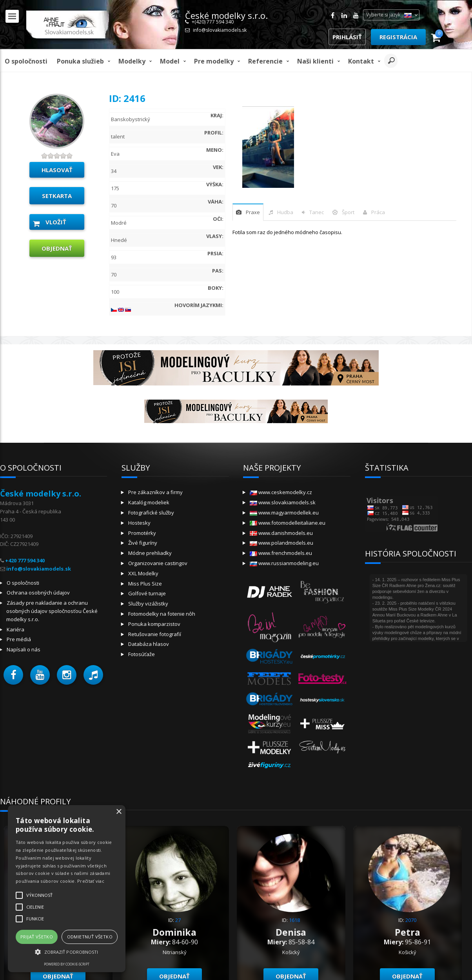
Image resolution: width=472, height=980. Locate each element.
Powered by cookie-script (67, 964)
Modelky (132, 61)
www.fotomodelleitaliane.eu (288, 523)
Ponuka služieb (80, 61)
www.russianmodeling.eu (284, 563)
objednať (57, 248)
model (170, 61)
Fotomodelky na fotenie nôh (162, 614)
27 (178, 920)
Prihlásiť (347, 37)
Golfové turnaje (147, 593)
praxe (253, 212)
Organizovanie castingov (158, 563)
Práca (378, 212)
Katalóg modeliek (149, 502)
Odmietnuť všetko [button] (90, 937)
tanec (317, 212)
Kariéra (15, 629)
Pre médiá (19, 639)
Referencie (265, 61)
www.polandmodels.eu (281, 543)
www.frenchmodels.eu (281, 553)
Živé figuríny (143, 543)
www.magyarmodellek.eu (284, 513)
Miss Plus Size (145, 584)
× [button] (119, 812)
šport (348, 212)
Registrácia (398, 37)
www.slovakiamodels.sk (283, 502)
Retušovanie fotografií (155, 634)
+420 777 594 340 (25, 560)
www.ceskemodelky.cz (281, 492)
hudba (285, 212)
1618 (294, 920)
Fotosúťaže (142, 654)
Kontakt (361, 61)
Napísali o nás (24, 649)
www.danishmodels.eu (281, 533)
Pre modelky (214, 61)
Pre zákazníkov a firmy (155, 492)
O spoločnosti (26, 61)
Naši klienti (315, 61)
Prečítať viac (91, 881)
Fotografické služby (151, 513)
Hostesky (139, 523)
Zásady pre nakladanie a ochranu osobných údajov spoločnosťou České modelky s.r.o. (52, 611)
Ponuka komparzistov (154, 624)
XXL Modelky (143, 573)
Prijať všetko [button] (37, 937)
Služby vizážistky (148, 604)
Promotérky (142, 533)
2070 (411, 920)
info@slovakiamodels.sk (220, 30)
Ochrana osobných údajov (38, 593)
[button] (13, 675)
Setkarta (57, 196)
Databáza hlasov (149, 644)
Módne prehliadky (150, 553)
